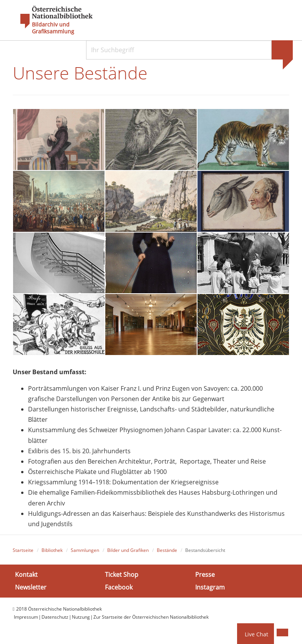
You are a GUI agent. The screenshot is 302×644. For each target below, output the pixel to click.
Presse (205, 575)
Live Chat (256, 634)
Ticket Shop (122, 575)
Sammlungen (85, 550)
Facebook (119, 587)
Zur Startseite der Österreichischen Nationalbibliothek (151, 617)
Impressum (26, 617)
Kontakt (26, 575)
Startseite (23, 550)
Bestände (167, 550)
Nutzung (81, 617)
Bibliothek (52, 550)
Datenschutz (55, 617)
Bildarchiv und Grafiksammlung (53, 28)
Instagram (210, 587)
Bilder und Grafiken (128, 550)
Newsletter (31, 587)
